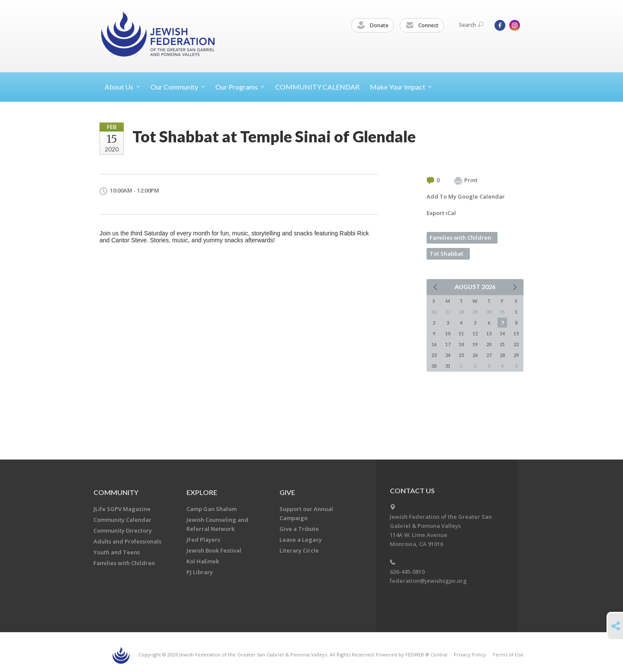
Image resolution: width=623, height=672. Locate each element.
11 (461, 333)
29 (516, 355)
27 (489, 355)
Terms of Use (508, 654)
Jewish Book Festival (214, 550)
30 (434, 366)
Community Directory (123, 531)
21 (502, 344)
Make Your (401, 87)
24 (448, 355)
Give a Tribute (299, 529)
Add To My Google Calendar (466, 196)
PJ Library (200, 572)
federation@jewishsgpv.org (428, 581)
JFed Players (203, 540)
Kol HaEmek (203, 561)
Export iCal (441, 213)
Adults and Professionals (127, 541)
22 (516, 344)
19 (475, 344)
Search (471, 25)
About (122, 87)
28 (502, 355)
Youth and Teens (117, 552)
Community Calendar (122, 520)
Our (240, 87)
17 (448, 344)
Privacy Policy (470, 654)
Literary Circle (299, 550)
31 (448, 366)
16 (434, 344)
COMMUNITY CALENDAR (317, 87)
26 (475, 355)
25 (461, 355)
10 (448, 333)
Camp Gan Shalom (212, 509)
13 (489, 333)
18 (461, 344)
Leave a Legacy (301, 540)
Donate (373, 26)
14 (502, 333)
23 (434, 355)
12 (475, 333)
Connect (422, 26)
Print (466, 180)
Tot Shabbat (446, 254)
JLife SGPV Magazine (122, 509)
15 (516, 333)
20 (489, 344)
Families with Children (460, 238)
